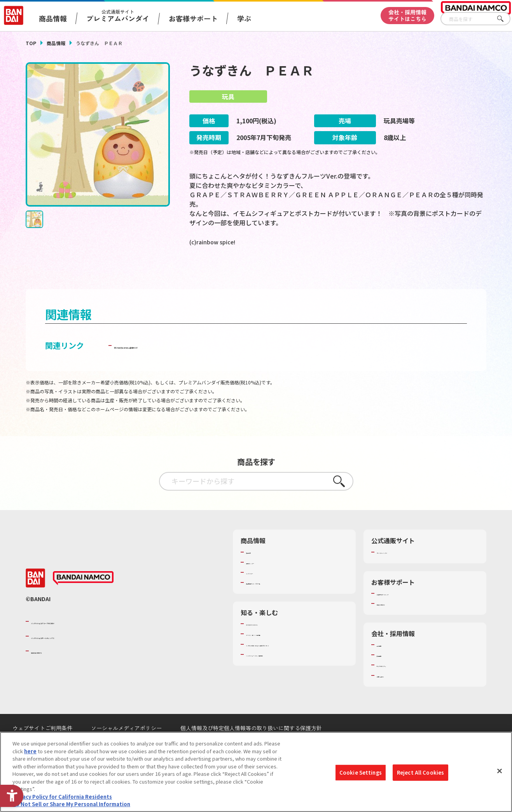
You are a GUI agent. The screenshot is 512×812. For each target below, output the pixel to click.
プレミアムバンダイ (399, 573)
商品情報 (56, 43)
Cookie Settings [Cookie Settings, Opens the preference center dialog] (361, 773)
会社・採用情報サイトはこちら (407, 15)
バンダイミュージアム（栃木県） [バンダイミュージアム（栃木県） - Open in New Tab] (284, 675)
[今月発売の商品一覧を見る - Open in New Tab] (415, 274)
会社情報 (387, 665)
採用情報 (387, 676)
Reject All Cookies (420, 773)
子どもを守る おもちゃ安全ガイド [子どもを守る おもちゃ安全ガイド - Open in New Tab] (173, 366)
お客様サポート (193, 18)
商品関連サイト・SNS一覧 (276, 603)
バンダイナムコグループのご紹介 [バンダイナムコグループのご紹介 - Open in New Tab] (78, 642)
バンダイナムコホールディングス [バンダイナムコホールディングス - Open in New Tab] (78, 657)
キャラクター (261, 593)
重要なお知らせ (394, 624)
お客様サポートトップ (402, 614)
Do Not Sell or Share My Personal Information (71, 804)
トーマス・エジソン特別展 (276, 655)
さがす (505, 19)
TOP (31, 43)
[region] (256, 772)
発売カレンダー (264, 583)
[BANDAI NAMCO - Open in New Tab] (83, 599)
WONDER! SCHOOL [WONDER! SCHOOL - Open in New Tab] (268, 645)
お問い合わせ (392, 696)
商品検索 (256, 573)
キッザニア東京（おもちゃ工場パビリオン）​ (297, 665)
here (30, 751)
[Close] (500, 771)
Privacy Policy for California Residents (62, 797)
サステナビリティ (397, 686)
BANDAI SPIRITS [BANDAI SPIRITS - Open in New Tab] (55, 672)
